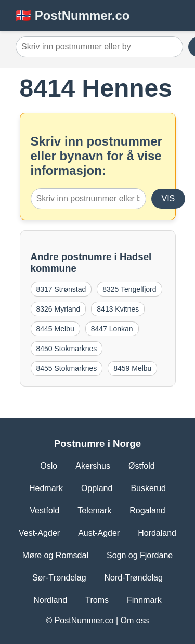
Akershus (93, 466)
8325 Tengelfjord (129, 289)
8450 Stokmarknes (67, 349)
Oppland (97, 488)
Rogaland (147, 511)
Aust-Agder (99, 533)
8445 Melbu (55, 329)
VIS (168, 198)
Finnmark (144, 600)
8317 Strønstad (61, 289)
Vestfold (44, 511)
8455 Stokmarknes (67, 368)
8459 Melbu (132, 368)
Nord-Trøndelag (134, 578)
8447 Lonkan (112, 329)
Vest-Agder (39, 533)
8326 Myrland (58, 309)
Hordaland (157, 533)
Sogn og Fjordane (140, 555)
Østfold (142, 466)
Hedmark (46, 488)
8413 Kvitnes (118, 309)
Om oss (134, 620)
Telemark (94, 511)
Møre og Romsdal (55, 555)
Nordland (50, 600)
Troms (97, 600)
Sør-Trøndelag (59, 578)
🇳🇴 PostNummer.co (73, 15)
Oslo (49, 466)
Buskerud (148, 488)
